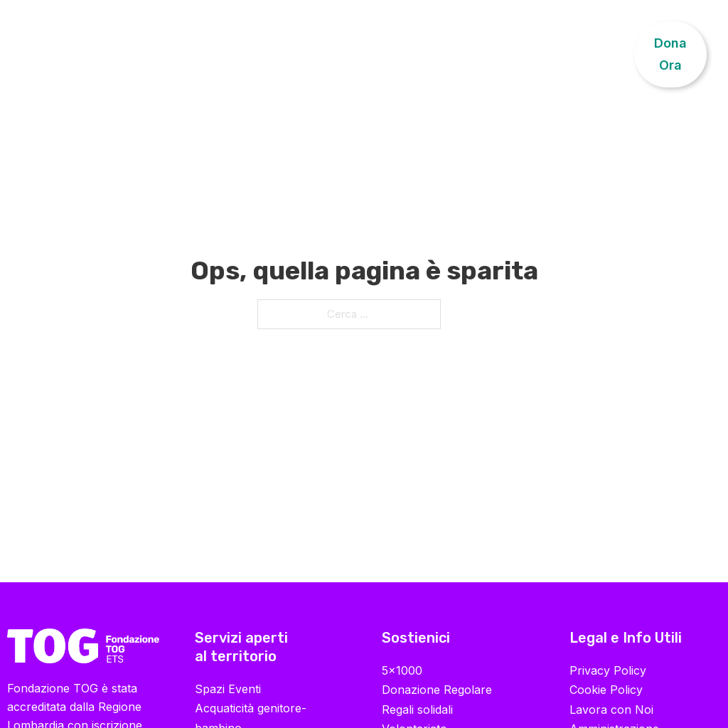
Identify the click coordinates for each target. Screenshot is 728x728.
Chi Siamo (63, 54)
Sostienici (504, 43)
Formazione (276, 43)
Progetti (355, 43)
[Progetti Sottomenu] (392, 43)
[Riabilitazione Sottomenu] (214, 43)
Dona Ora (670, 54)
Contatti (596, 43)
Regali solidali (417, 710)
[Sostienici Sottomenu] (545, 43)
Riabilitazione (161, 43)
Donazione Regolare (437, 690)
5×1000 (402, 670)
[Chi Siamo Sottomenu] (95, 55)
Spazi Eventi (228, 689)
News (437, 43)
